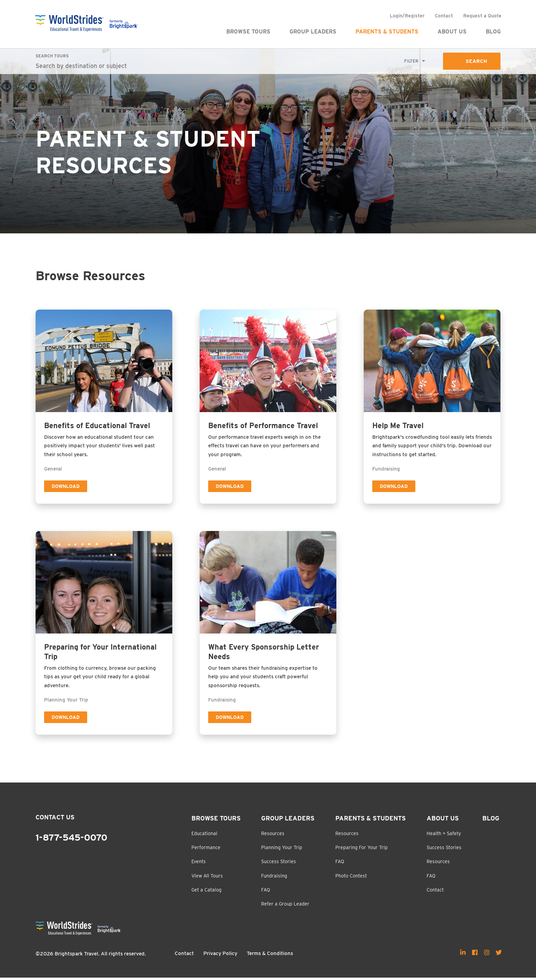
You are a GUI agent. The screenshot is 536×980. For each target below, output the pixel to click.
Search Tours (52, 56)
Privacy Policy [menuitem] (220, 956)
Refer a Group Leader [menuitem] (285, 906)
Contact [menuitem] (444, 16)
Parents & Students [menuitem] (387, 32)
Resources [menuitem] (273, 835)
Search (476, 61)
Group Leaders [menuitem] (313, 32)
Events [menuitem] (199, 864)
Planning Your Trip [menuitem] (282, 850)
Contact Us (55, 820)
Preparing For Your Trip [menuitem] (361, 850)
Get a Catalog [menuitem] (206, 892)
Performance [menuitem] (206, 850)
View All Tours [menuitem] (207, 878)
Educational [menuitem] (204, 835)
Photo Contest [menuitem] (351, 878)
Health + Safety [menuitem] (444, 835)
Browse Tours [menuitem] (248, 32)
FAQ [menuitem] (266, 892)
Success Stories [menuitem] (279, 864)
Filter (411, 61)
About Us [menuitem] (452, 32)
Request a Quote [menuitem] (482, 16)
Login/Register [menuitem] (407, 16)
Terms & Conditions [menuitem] (270, 956)
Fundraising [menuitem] (274, 878)
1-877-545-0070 (71, 840)
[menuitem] (463, 954)
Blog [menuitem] (493, 32)
